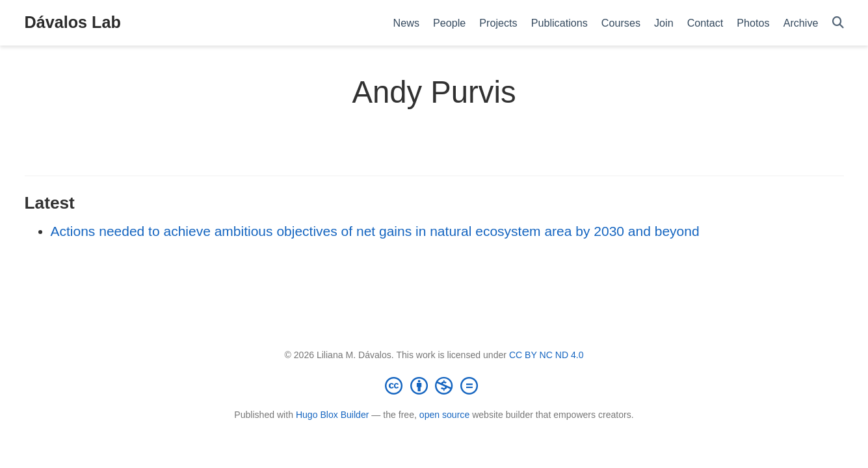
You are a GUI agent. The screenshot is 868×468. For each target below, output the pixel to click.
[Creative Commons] (434, 385)
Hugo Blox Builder (333, 415)
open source (444, 415)
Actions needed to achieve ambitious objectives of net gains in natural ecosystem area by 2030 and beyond (375, 231)
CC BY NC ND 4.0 (546, 355)
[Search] (838, 23)
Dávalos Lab (73, 22)
